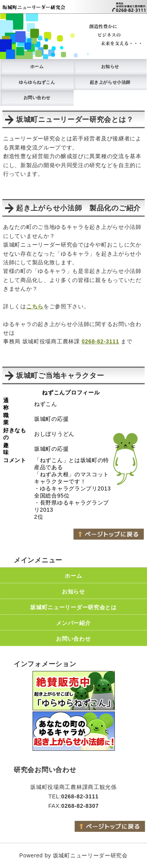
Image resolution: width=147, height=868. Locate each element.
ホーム (37, 66)
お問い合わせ (37, 98)
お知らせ (110, 66)
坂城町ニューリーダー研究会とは (73, 607)
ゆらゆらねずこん (37, 82)
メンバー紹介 (73, 623)
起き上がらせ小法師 (110, 82)
